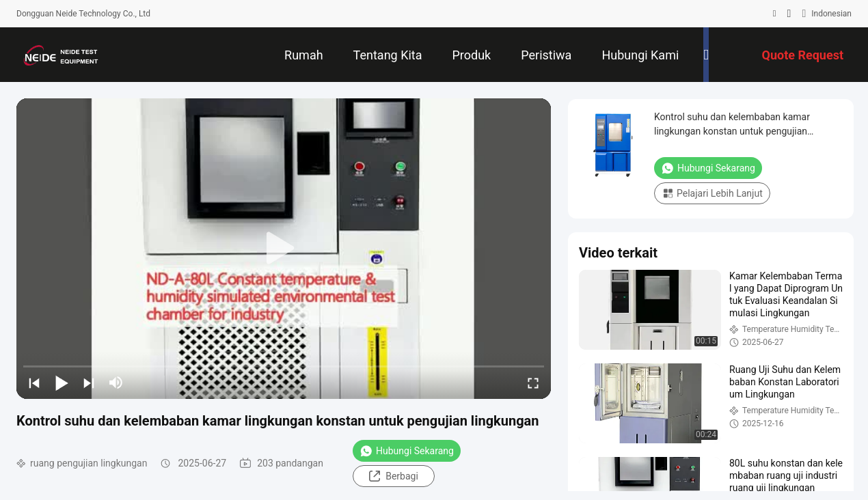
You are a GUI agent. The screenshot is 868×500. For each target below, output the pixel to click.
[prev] (34, 383)
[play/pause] (62, 383)
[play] (284, 249)
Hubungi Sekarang (407, 451)
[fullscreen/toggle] (533, 383)
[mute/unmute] (116, 383)
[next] (89, 383)
